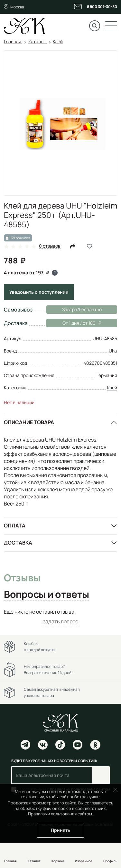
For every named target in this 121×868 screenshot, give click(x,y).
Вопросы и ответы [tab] (47, 595)
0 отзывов (50, 246)
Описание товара (29, 422)
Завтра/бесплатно (82, 309)
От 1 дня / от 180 (74, 323)
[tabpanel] (60, 617)
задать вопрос (60, 621)
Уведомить (39, 292)
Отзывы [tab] (22, 578)
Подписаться (101, 775)
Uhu (113, 351)
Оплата (15, 526)
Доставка (18, 543)
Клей (112, 388)
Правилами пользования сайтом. (60, 814)
